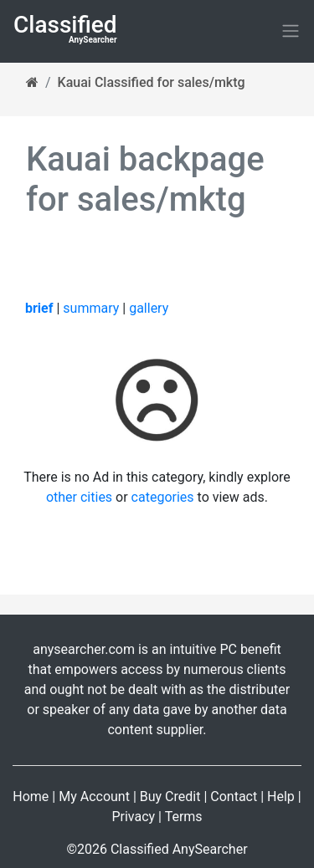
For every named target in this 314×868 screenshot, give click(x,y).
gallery (149, 308)
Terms (184, 817)
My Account (94, 797)
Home (31, 797)
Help (281, 797)
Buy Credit (170, 797)
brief (39, 308)
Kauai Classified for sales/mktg (152, 82)
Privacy (133, 817)
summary (91, 308)
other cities (79, 497)
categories (163, 497)
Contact (234, 797)
